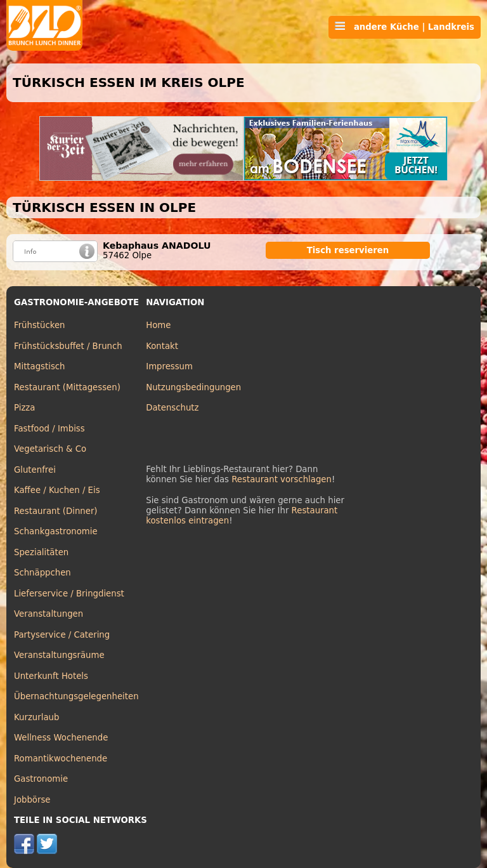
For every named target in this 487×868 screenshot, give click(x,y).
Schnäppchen (42, 573)
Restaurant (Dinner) (56, 511)
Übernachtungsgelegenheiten (76, 696)
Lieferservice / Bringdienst (69, 594)
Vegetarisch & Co (50, 449)
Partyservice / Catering (62, 635)
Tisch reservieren (348, 250)
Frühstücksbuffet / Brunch (68, 346)
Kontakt (162, 346)
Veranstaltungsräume (59, 655)
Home (158, 325)
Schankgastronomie (56, 531)
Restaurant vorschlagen (282, 479)
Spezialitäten (41, 552)
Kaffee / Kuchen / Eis (57, 490)
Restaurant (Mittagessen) (67, 387)
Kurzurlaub (36, 717)
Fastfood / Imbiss (49, 429)
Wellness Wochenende (61, 738)
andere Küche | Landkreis (405, 27)
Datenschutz (172, 408)
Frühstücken (40, 325)
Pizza (24, 408)
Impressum (169, 366)
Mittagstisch (40, 366)
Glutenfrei (35, 470)
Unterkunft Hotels (51, 676)
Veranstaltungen (49, 614)
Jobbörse (32, 800)
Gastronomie (41, 779)
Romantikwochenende (61, 759)
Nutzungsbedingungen (193, 387)
